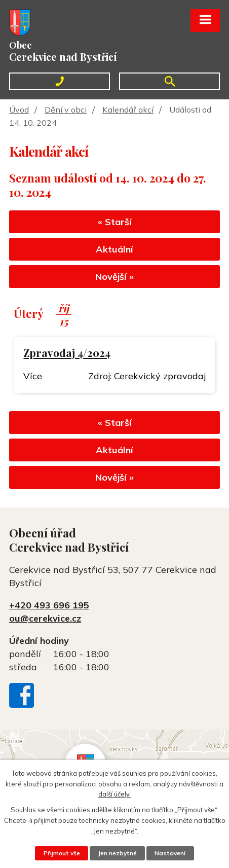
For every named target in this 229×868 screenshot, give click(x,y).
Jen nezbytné (117, 853)
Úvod (19, 110)
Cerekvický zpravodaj (160, 376)
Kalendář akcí (128, 110)
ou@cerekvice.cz (45, 618)
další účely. (114, 794)
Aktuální (114, 249)
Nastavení (170, 853)
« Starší (115, 222)
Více (33, 376)
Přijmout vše (62, 853)
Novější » (114, 277)
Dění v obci (66, 110)
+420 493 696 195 (49, 605)
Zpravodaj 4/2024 (67, 353)
